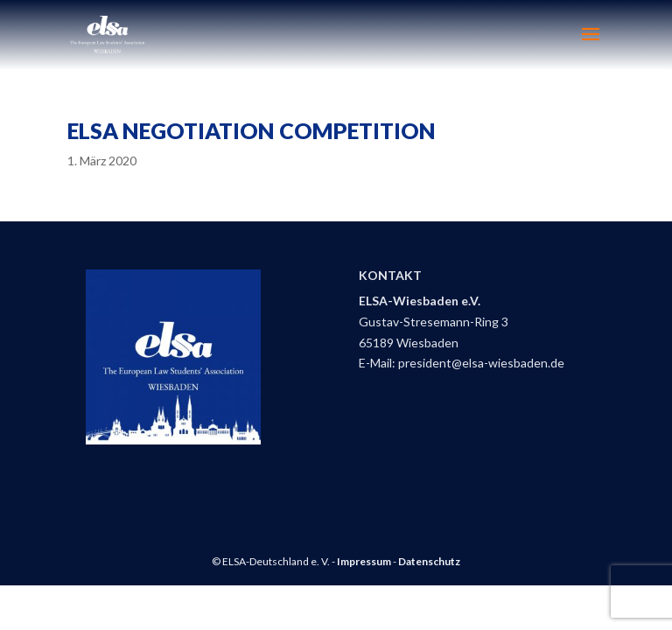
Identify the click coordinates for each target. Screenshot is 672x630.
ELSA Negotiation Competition (252, 130)
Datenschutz (429, 561)
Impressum (364, 561)
